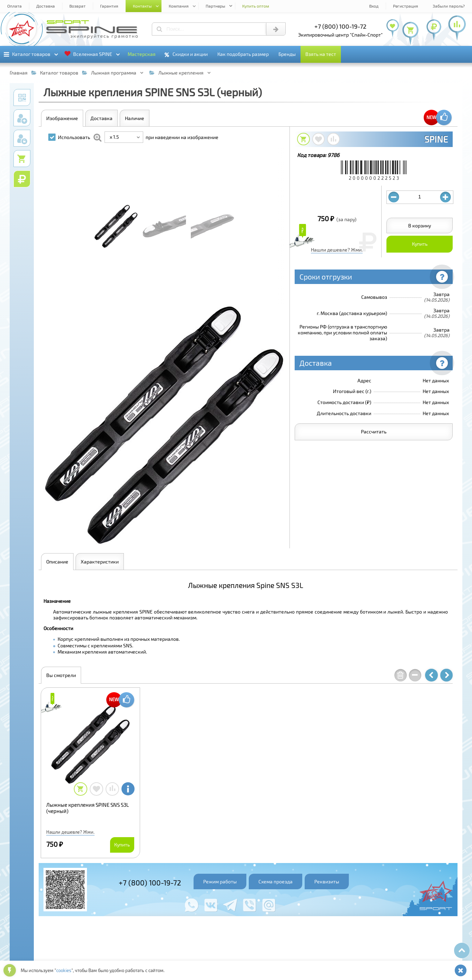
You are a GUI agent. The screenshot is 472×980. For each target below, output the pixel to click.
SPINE (436, 139)
